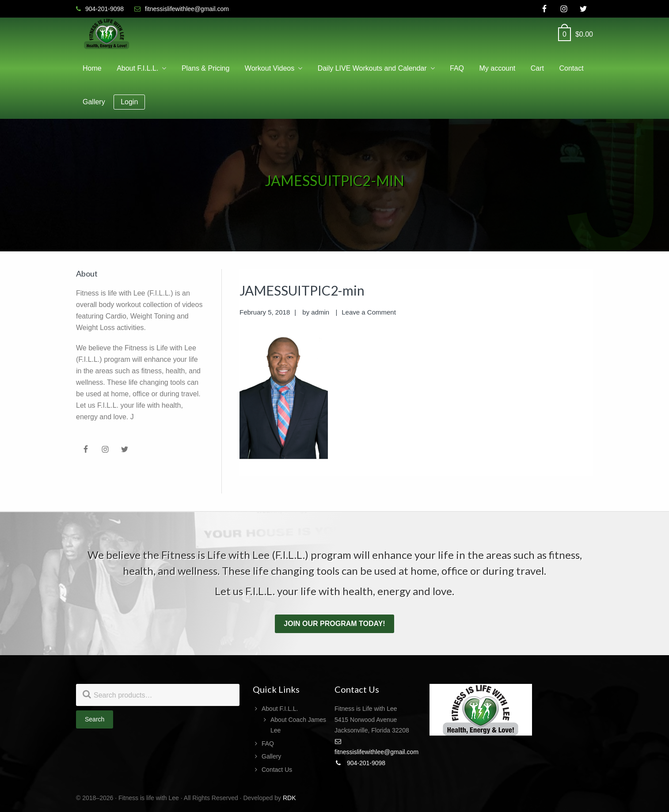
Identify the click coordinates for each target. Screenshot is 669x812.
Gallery (271, 756)
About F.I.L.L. (280, 709)
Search (95, 719)
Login (129, 102)
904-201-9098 (360, 763)
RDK (289, 798)
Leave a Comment (369, 312)
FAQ (268, 744)
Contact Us (277, 770)
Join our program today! (334, 624)
